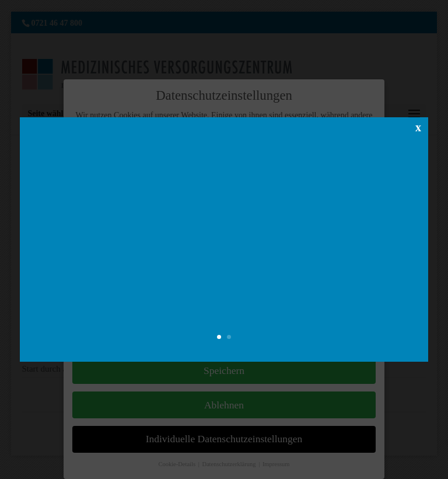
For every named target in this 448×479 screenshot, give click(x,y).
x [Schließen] (418, 127)
